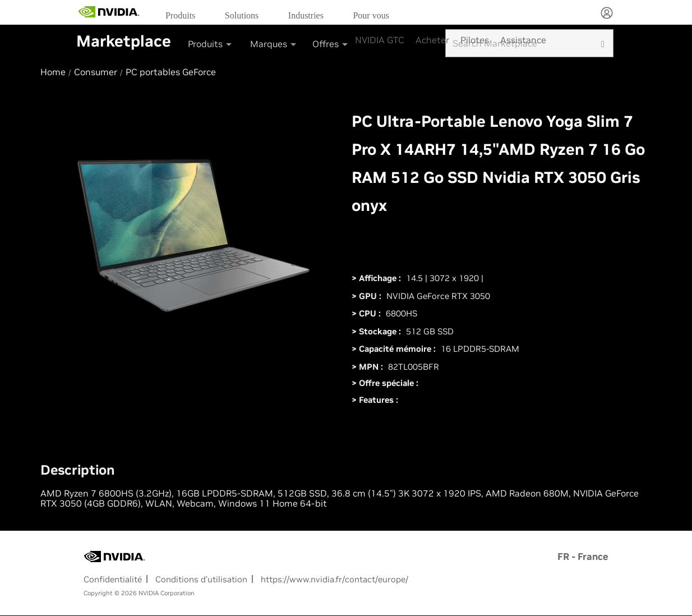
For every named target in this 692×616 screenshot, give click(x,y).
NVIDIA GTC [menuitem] (380, 40)
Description (78, 470)
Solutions (242, 15)
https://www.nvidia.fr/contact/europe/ (335, 579)
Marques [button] (274, 44)
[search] (603, 43)
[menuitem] (184, 15)
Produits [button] (211, 44)
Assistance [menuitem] (523, 40)
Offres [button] (331, 44)
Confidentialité (113, 579)
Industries (306, 15)
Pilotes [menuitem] (475, 40)
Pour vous (371, 15)
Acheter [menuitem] (432, 40)
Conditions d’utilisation (201, 579)
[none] (607, 14)
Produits (180, 15)
